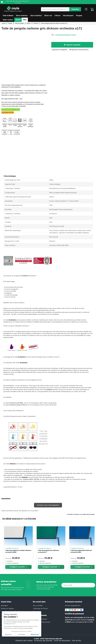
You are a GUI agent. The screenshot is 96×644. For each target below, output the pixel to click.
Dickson (50, 390)
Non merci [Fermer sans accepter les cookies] (8, 635)
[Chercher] (75, 9)
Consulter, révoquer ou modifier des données (81, 514)
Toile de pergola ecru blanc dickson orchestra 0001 (18, 551)
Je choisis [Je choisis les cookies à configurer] (22, 635)
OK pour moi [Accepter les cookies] (35, 635)
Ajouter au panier (72, 45)
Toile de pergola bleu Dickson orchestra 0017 (81, 551)
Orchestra (25, 276)
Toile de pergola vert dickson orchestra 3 (48, 551)
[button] (8, 16)
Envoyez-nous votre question (48, 505)
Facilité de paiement (74, 614)
